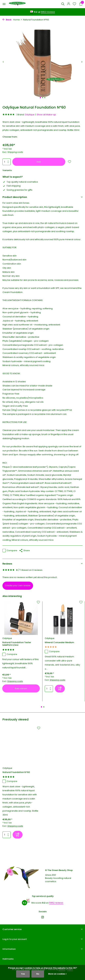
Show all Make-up (46, 115)
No (38, 974)
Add (39, 162)
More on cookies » (57, 974)
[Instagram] (43, 917)
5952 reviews (48, 12)
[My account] (68, 4)
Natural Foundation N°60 (16, 772)
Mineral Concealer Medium (59, 643)
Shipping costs (15, 152)
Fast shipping (12, 186)
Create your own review (18, 585)
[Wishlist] (74, 4)
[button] (40, 98)
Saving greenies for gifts (17, 190)
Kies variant (21, 688)
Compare (10, 551)
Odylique (30, 115)
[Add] (60, 689)
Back (7, 20)
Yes (23, 974)
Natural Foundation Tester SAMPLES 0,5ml (17, 644)
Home (18, 20)
